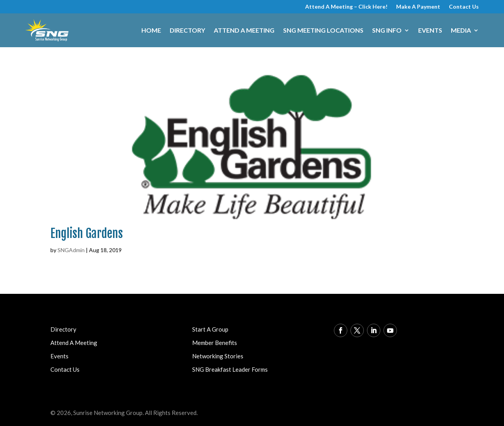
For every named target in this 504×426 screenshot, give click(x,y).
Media (461, 30)
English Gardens (87, 233)
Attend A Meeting (244, 30)
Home (151, 30)
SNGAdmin (71, 250)
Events (430, 30)
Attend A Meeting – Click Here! (346, 7)
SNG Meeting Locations (323, 30)
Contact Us (464, 7)
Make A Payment (418, 7)
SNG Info (387, 30)
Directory (187, 30)
